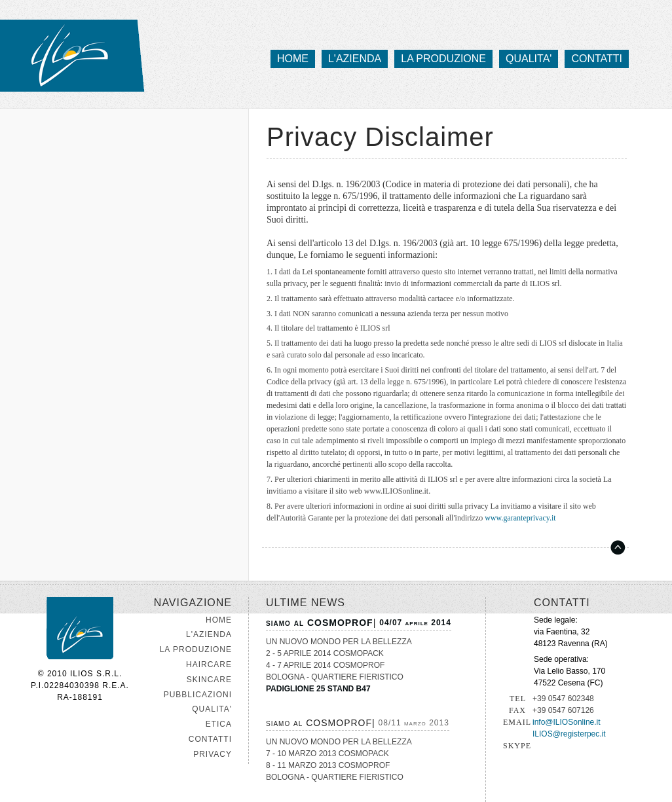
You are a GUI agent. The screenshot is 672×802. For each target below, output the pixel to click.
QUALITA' (212, 709)
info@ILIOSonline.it (567, 722)
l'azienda (355, 59)
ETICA (219, 724)
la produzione (443, 59)
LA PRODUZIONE (196, 649)
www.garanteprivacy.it (520, 518)
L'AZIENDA (209, 634)
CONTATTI (210, 739)
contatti (597, 59)
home (293, 59)
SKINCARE (209, 680)
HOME (219, 620)
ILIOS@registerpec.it (569, 734)
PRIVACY (213, 754)
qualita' (529, 59)
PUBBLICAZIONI (198, 695)
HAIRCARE (209, 665)
